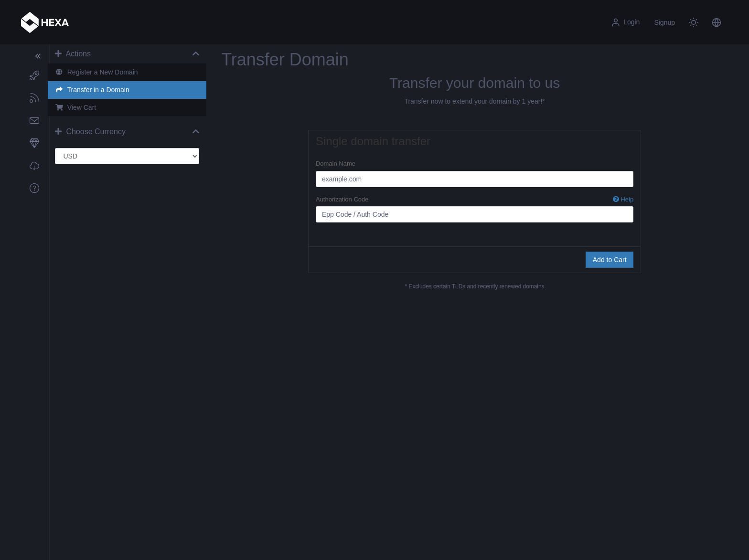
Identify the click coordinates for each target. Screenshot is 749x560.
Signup (664, 22)
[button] (717, 22)
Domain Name (337, 164)
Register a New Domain (99, 72)
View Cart (78, 107)
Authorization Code (476, 200)
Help (623, 199)
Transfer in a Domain (94, 90)
